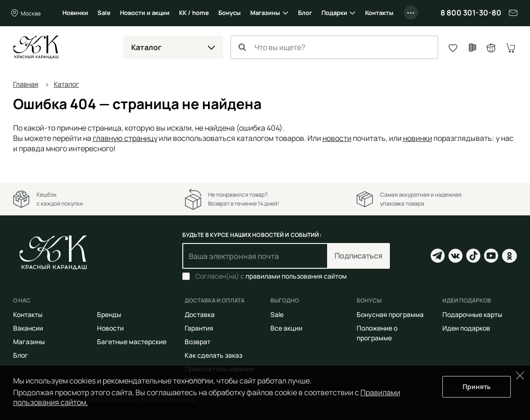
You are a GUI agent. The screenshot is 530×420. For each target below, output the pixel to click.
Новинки (75, 13)
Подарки (334, 13)
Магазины (265, 13)
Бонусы (230, 13)
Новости (110, 328)
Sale (104, 13)
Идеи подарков (466, 328)
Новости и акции (145, 13)
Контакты (379, 13)
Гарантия (199, 328)
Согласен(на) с (271, 276)
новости (337, 138)
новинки (418, 138)
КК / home (194, 13)
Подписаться (358, 256)
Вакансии (28, 328)
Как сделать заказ (213, 355)
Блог (305, 13)
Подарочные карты (472, 314)
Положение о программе (377, 333)
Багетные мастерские (132, 342)
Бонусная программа (390, 314)
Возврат (198, 342)
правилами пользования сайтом (296, 276)
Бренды (109, 314)
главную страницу (125, 138)
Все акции (286, 328)
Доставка (200, 314)
